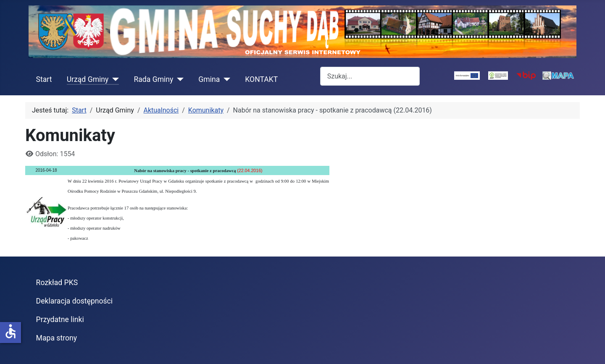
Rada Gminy (153, 79)
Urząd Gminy (88, 79)
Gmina (209, 79)
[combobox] (370, 76)
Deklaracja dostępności (75, 301)
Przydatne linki (60, 319)
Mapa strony (57, 338)
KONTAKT (261, 79)
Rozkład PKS (57, 283)
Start (44, 79)
